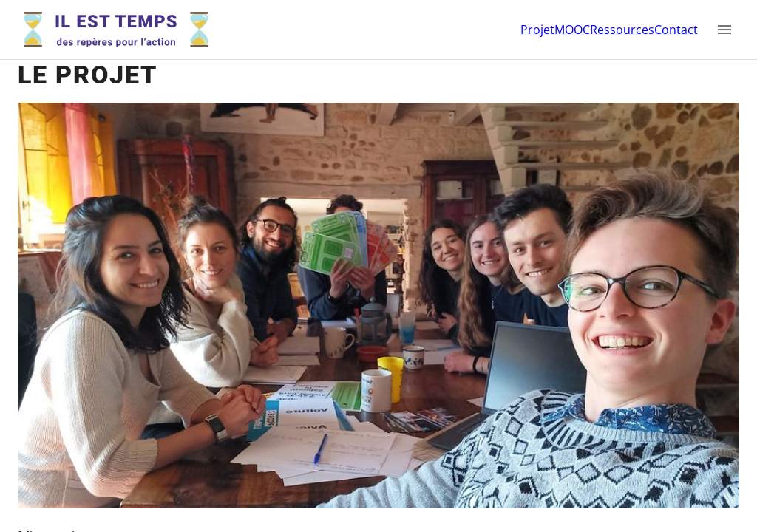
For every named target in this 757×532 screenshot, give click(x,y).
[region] (378, 266)
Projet (537, 30)
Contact (676, 30)
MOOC (572, 30)
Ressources (622, 30)
